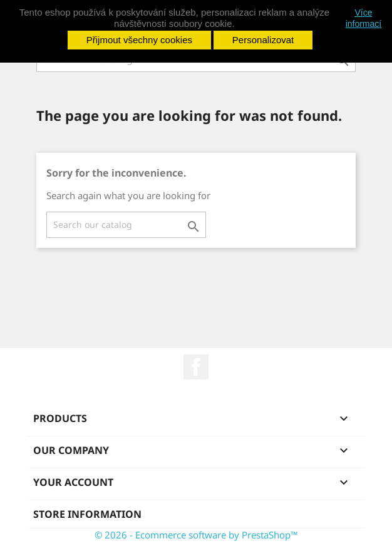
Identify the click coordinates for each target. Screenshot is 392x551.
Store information (87, 514)
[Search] (126, 225)
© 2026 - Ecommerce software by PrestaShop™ (196, 535)
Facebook (196, 367)
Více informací (364, 18)
